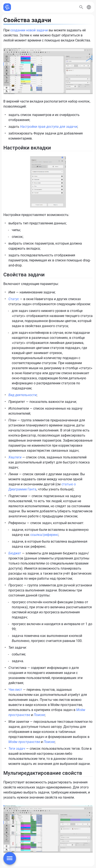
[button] (89, 7)
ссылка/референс (44, 535)
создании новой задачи (29, 30)
